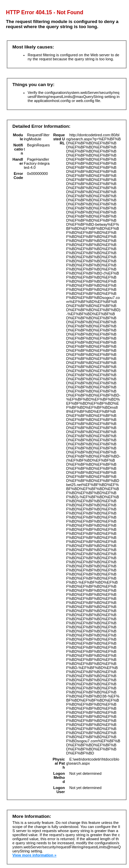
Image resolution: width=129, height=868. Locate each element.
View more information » (35, 855)
